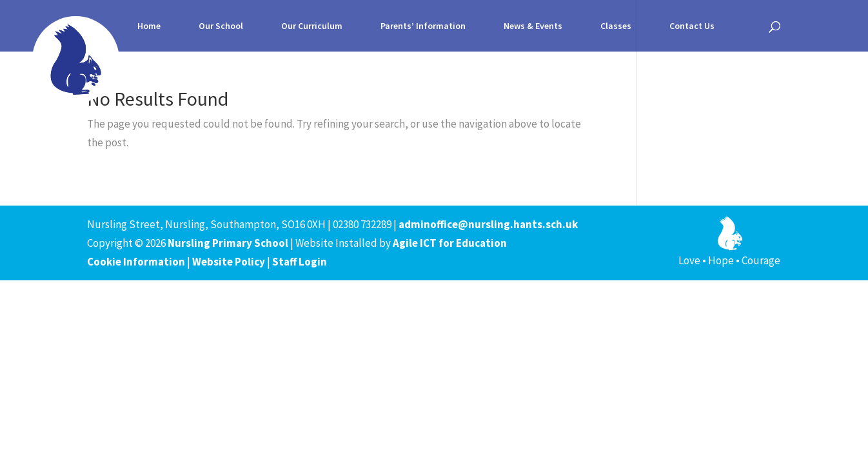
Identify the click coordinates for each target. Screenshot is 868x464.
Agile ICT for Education (450, 243)
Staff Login (300, 262)
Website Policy (229, 262)
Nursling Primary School (228, 243)
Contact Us (692, 26)
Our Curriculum (312, 26)
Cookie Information (136, 262)
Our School (221, 26)
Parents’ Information (423, 26)
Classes (616, 26)
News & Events (533, 26)
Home (149, 26)
